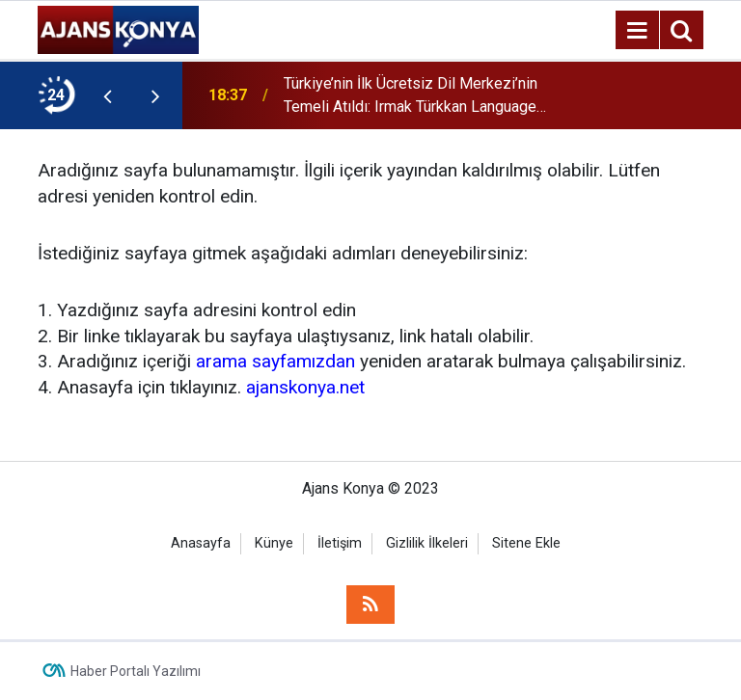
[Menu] (637, 31)
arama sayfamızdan (275, 361)
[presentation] (107, 95)
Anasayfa (201, 543)
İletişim (340, 543)
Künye (274, 543)
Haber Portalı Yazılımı (136, 671)
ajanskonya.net (305, 387)
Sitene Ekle (526, 543)
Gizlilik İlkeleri (427, 543)
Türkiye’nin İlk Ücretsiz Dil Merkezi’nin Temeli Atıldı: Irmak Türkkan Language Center (411, 96)
